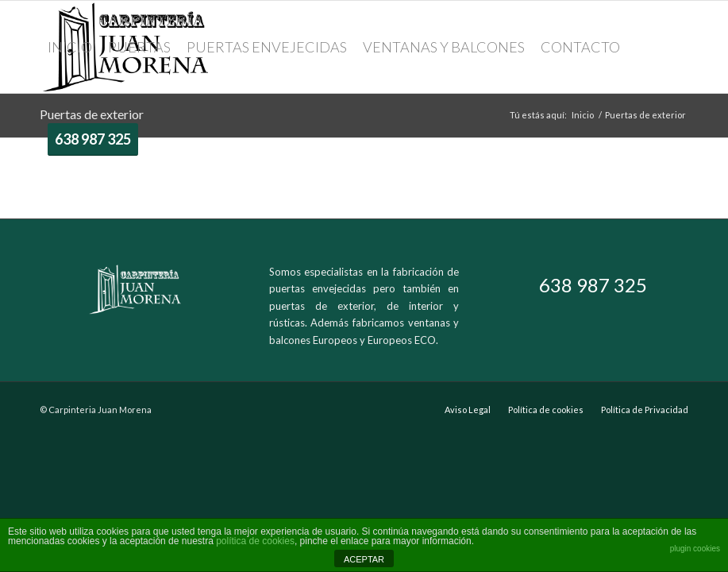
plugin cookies (695, 549)
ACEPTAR (364, 559)
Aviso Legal (468, 410)
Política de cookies (546, 410)
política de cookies (255, 541)
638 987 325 (593, 285)
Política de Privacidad (645, 410)
